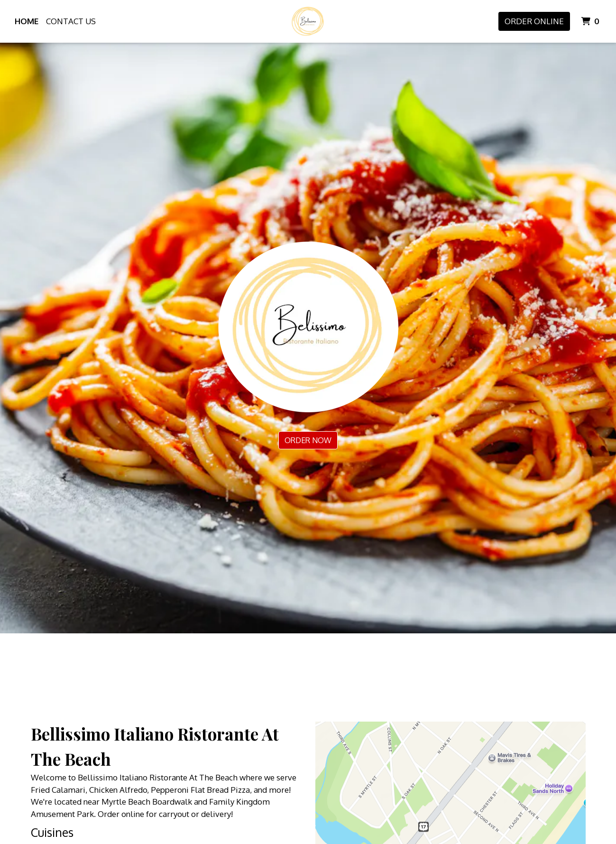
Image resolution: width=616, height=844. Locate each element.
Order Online (534, 21)
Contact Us (71, 21)
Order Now (308, 440)
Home (27, 21)
